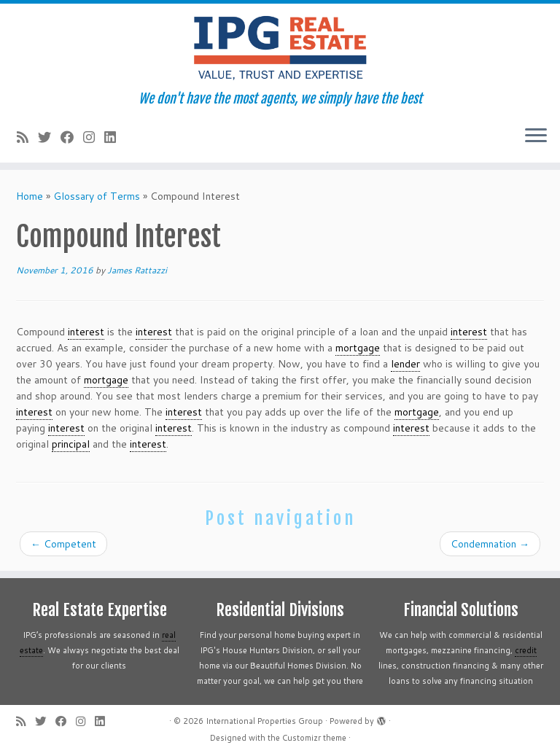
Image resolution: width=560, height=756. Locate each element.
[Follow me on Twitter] (49, 137)
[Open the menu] (536, 136)
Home (30, 196)
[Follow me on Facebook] (72, 137)
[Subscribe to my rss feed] (27, 137)
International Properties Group (264, 721)
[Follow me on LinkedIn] (115, 137)
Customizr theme (314, 738)
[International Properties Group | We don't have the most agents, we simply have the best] (280, 47)
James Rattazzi (137, 270)
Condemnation (490, 544)
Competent (63, 544)
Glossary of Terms (97, 196)
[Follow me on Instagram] (94, 137)
